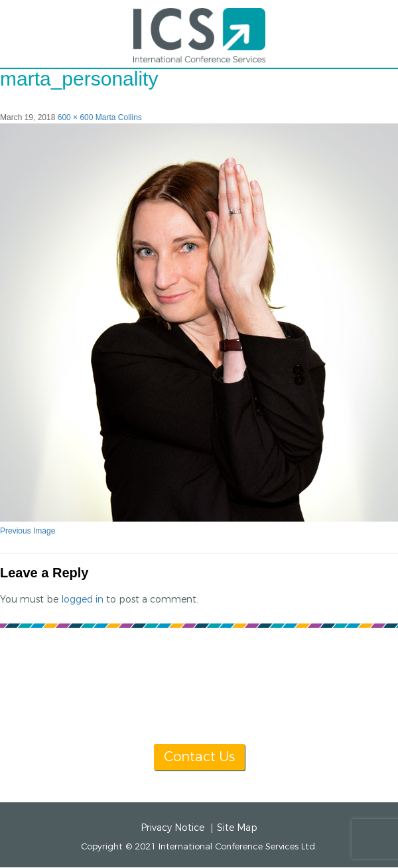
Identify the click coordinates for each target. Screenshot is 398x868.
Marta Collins (119, 117)
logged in (82, 600)
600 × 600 (76, 117)
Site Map (237, 828)
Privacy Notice (172, 828)
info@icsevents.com (198, 683)
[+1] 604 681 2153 (288, 667)
